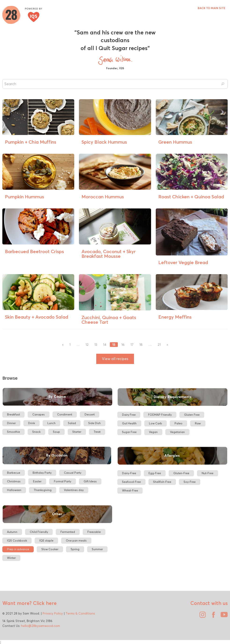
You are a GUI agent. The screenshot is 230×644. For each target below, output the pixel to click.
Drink (32, 423)
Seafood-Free (131, 482)
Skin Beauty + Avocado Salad (37, 317)
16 (123, 345)
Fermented (68, 532)
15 (114, 345)
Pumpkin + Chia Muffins (31, 142)
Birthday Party (42, 473)
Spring (75, 549)
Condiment (65, 414)
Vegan (153, 432)
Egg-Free (155, 473)
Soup (56, 432)
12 (87, 345)
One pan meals (76, 540)
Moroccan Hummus (103, 197)
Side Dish (95, 423)
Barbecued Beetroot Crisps (34, 251)
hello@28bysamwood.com (41, 626)
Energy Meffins (175, 317)
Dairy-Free (129, 473)
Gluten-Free (181, 473)
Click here (44, 603)
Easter (37, 481)
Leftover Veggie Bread (183, 262)
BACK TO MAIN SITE (211, 8)
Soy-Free (190, 482)
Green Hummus (175, 142)
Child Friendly (39, 532)
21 (159, 345)
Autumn (12, 532)
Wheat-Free (130, 490)
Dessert (90, 414)
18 (141, 345)
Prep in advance (18, 549)
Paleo (178, 423)
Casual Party (73, 473)
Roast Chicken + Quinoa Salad (191, 197)
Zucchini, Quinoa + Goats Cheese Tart (109, 320)
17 (132, 345)
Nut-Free (208, 473)
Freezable (94, 532)
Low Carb (156, 423)
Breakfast (13, 414)
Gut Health (129, 423)
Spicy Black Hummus (104, 142)
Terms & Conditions (80, 613)
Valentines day (74, 490)
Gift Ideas (90, 481)
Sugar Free (129, 432)
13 (96, 345)
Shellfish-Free (162, 482)
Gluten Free (192, 415)
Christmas (14, 481)
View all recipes (115, 359)
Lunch (51, 423)
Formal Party (63, 481)
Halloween (14, 490)
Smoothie (13, 432)
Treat (97, 432)
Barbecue (14, 473)
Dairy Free (129, 415)
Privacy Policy (53, 613)
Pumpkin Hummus (24, 197)
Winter (11, 558)
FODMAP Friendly (160, 415)
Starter (77, 432)
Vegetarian (177, 432)
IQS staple (46, 540)
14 (105, 345)
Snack (36, 432)
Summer (97, 549)
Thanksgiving (43, 490)
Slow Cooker (50, 549)
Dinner (11, 423)
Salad (72, 423)
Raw (198, 423)
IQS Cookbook (17, 540)
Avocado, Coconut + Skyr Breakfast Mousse (109, 254)
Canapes (39, 414)
